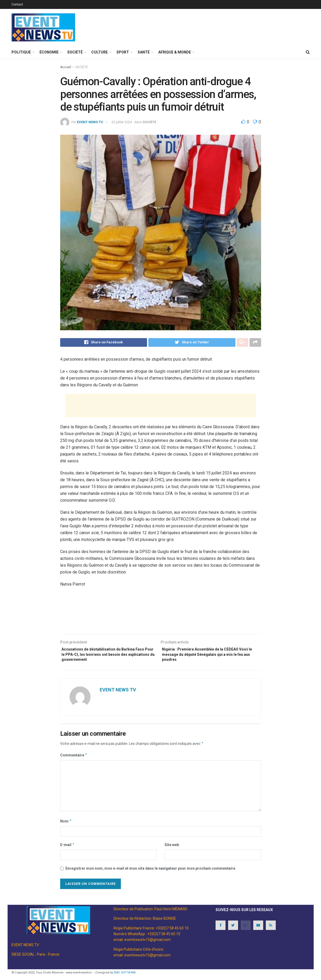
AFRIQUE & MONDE (175, 52)
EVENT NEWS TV (90, 122)
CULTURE (100, 52)
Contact (17, 4)
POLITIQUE (21, 52)
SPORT (123, 52)
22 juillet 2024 (122, 122)
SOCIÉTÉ (75, 52)
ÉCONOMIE (49, 52)
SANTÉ (144, 52)
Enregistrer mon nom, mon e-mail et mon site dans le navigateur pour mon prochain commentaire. (151, 873)
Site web (172, 849)
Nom (66, 826)
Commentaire (74, 760)
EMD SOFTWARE (125, 977)
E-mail (67, 849)
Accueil (66, 67)
